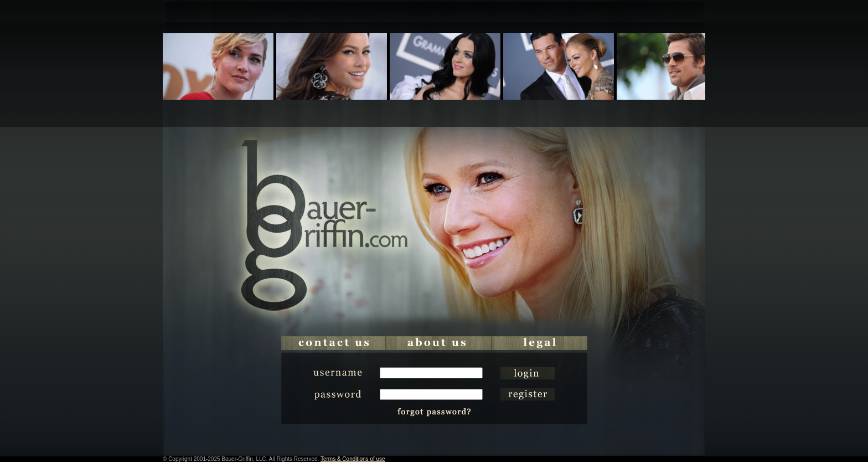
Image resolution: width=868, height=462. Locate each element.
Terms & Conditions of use (353, 459)
